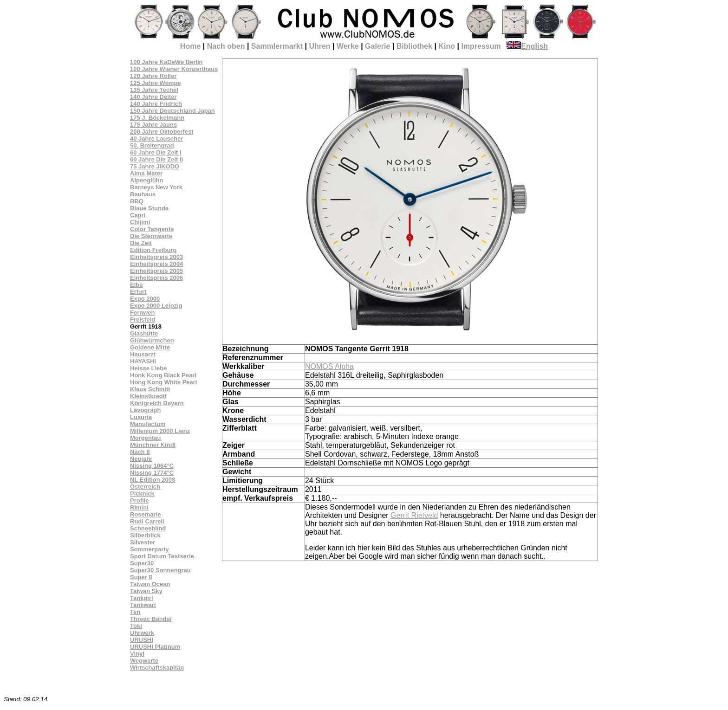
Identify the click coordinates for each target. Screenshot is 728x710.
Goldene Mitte (150, 347)
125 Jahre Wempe (156, 83)
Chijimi (140, 222)
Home (190, 46)
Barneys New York (156, 187)
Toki (136, 626)
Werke (348, 46)
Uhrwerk (142, 633)
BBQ (137, 201)
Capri (138, 215)
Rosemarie (145, 514)
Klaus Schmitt (150, 389)
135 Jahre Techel (154, 90)
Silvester (143, 542)
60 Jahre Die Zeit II (156, 159)
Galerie (377, 46)
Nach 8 (140, 452)
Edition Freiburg (153, 250)
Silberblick (145, 535)
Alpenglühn (147, 180)
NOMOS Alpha (329, 366)
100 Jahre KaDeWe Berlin (166, 62)
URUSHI (142, 640)
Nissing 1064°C (152, 466)
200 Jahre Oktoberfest (162, 132)
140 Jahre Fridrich (156, 104)
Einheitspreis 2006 (156, 278)
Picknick (142, 494)
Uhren (319, 46)
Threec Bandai (151, 619)
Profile (139, 500)
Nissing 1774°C (152, 473)
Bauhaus (143, 194)
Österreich (145, 487)
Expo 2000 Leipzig (156, 306)
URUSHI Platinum (155, 647)
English (527, 46)
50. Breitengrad (152, 145)
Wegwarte (144, 661)
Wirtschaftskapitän (157, 668)
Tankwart (143, 605)
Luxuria (141, 417)
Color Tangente (152, 229)
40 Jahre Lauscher (156, 139)
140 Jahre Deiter (153, 97)
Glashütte (144, 333)
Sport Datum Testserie (162, 556)
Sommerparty (149, 549)
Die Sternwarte (151, 236)
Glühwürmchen (152, 340)
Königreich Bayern (157, 403)
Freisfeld (143, 319)
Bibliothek (414, 46)
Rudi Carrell (147, 521)
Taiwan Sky (146, 591)
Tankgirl (142, 598)
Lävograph (145, 410)
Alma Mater (146, 173)
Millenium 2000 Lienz (160, 431)
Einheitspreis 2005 (156, 271)
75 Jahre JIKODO (155, 166)
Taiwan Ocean (150, 584)
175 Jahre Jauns (153, 125)
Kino (447, 46)
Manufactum (148, 424)
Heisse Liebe (149, 368)
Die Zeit (141, 243)
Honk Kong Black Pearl (163, 375)
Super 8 (141, 577)
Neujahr (141, 459)
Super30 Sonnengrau (160, 570)
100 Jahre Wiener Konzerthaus (174, 69)
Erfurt (138, 292)
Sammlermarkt (277, 46)
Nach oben (226, 46)
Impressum (481, 46)
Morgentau (145, 438)
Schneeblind (148, 528)
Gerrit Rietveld (414, 515)
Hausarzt (143, 354)
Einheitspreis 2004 (156, 264)
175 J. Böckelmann (157, 118)
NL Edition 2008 (153, 480)
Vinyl (137, 654)
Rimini (139, 507)
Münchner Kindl (153, 445)
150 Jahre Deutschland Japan (172, 111)
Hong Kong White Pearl (163, 382)
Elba (136, 285)
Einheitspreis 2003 (156, 257)
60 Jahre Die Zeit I (156, 152)
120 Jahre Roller (153, 76)
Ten (135, 612)
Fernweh (142, 313)
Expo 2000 (145, 299)
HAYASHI (143, 361)
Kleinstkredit (148, 396)
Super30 (142, 563)
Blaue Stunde (149, 208)
